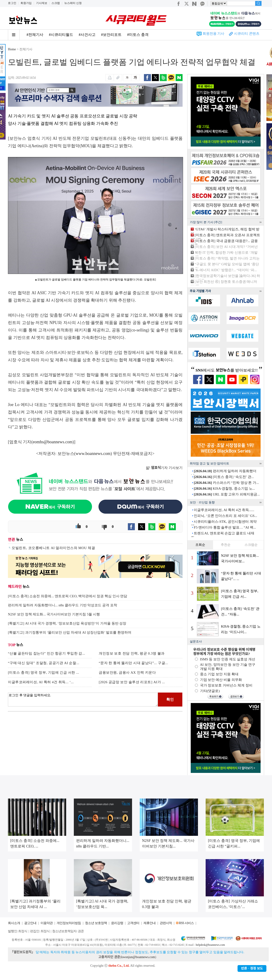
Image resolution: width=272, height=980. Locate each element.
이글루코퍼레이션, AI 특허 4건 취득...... (224, 510)
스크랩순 (251, 545)
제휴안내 (150, 923)
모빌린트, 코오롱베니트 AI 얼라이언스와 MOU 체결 (53, 548)
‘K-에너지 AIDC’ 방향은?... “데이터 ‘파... (226, 270)
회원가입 (26, 3)
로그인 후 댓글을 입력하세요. (83, 700)
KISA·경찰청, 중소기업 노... (224, 488)
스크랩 (56, 3)
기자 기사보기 (164, 468)
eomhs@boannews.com (53, 442)
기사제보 (42, 3)
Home (12, 49)
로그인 (12, 3)
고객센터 (133, 923)
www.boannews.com (93, 454)
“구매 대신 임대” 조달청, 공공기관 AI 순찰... (44, 663)
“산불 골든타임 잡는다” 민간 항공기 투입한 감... (47, 653)
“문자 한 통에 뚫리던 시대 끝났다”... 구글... (133, 663)
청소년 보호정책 (96, 923)
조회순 (200, 545)
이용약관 (47, 923)
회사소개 (14, 923)
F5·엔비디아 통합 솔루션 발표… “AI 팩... (225, 527)
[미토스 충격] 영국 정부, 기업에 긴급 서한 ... (44, 673)
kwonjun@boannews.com (138, 957)
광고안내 (30, 923)
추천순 (226, 545)
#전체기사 (35, 35)
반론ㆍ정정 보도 (252, 968)
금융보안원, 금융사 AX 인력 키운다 (127, 673)
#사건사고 (87, 35)
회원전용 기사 (214, 34)
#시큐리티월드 (61, 35)
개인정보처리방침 (69, 923)
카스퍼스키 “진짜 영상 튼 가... (226, 483)
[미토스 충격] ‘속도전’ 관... (224, 477)
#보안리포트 (111, 35)
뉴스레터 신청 (73, 3)
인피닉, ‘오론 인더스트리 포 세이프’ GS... (225, 516)
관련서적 (166, 923)
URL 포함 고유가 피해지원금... (227, 494)
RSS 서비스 (186, 923)
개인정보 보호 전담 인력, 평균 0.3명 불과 (132, 653)
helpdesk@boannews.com (210, 945)
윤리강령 (117, 923)
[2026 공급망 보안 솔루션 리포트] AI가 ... (132, 682)
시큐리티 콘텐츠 (247, 34)
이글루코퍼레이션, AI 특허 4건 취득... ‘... (41, 682)
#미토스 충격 (138, 35)
